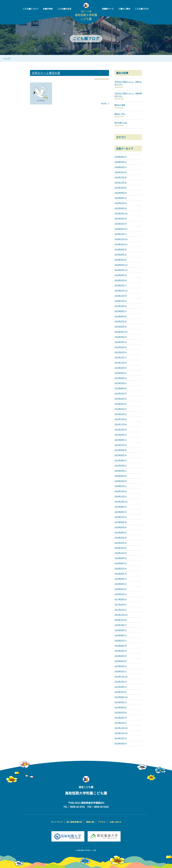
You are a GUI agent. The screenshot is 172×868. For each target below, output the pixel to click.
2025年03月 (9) (121, 218)
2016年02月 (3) (121, 666)
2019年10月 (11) (121, 501)
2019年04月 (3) (121, 532)
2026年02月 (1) (121, 167)
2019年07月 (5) (121, 517)
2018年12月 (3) (121, 548)
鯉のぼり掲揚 (120, 105)
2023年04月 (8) (121, 337)
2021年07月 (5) (121, 445)
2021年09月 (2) (121, 435)
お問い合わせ (115, 822)
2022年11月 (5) (121, 362)
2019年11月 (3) (121, 496)
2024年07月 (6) (121, 260)
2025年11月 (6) (121, 182)
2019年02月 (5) (121, 543)
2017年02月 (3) (121, 604)
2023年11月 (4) (121, 301)
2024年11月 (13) (121, 239)
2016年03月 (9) (121, 661)
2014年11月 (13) (121, 733)
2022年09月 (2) (121, 373)
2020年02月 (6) (121, 481)
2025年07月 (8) (121, 203)
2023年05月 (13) (121, 332)
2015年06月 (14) (121, 697)
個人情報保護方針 (74, 822)
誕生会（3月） (120, 114)
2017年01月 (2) (121, 610)
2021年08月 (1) (121, 440)
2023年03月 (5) (121, 342)
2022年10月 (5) (121, 368)
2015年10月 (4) (121, 681)
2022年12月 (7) (121, 357)
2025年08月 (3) (121, 198)
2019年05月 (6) (121, 527)
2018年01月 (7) (121, 594)
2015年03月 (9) (121, 712)
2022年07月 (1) (121, 383)
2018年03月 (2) (121, 584)
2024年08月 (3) (121, 254)
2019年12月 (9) (121, 491)
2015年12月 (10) (121, 676)
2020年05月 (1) (121, 471)
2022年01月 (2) (121, 414)
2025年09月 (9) (121, 193)
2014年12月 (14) (121, 728)
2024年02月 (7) (121, 285)
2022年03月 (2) (121, 404)
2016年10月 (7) (121, 625)
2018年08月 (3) (121, 563)
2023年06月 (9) (121, 326)
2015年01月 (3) (121, 723)
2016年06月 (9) (121, 646)
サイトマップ (57, 822)
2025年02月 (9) (121, 224)
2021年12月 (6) (121, 419)
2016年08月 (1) (121, 635)
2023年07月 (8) (121, 321)
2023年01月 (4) (121, 352)
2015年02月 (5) (121, 718)
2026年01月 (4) (121, 172)
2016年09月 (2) (121, 630)
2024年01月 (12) (121, 290)
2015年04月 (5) (121, 707)
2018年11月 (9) (121, 553)
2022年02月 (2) (121, 409)
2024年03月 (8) (121, 280)
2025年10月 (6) (121, 188)
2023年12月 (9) (121, 296)
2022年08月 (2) (121, 378)
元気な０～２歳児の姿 (46, 73)
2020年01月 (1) (121, 486)
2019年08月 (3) (121, 512)
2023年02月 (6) (121, 347)
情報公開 (90, 822)
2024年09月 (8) (121, 249)
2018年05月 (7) (121, 579)
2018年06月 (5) (121, 574)
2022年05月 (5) (121, 393)
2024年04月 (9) (121, 275)
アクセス (102, 822)
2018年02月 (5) (121, 589)
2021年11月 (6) (121, 424)
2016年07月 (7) (121, 640)
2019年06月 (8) (121, 522)
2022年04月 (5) (121, 399)
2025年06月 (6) (121, 208)
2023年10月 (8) (121, 306)
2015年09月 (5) (121, 687)
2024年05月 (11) (121, 270)
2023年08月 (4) (121, 316)
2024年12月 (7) (121, 234)
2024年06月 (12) (121, 265)
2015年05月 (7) (121, 702)
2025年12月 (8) (121, 177)
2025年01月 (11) (121, 229)
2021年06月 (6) (121, 450)
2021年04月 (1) (121, 460)
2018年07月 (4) (121, 568)
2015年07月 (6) (121, 692)
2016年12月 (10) (121, 615)
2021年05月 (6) (121, 455)
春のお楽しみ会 (121, 123)
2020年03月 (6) (121, 476)
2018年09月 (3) (121, 558)
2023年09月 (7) (121, 311)
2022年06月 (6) (121, 388)
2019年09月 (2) (121, 507)
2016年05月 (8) (121, 651)
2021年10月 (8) (121, 429)
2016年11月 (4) (121, 620)
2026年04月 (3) (121, 157)
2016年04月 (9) (121, 656)
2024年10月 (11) (121, 244)
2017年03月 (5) (121, 599)
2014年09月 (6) (121, 743)
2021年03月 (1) (121, 465)
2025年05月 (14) (121, 213)
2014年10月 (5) (121, 738)
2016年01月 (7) (121, 671)
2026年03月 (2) (121, 162)
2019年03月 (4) (121, 537)
